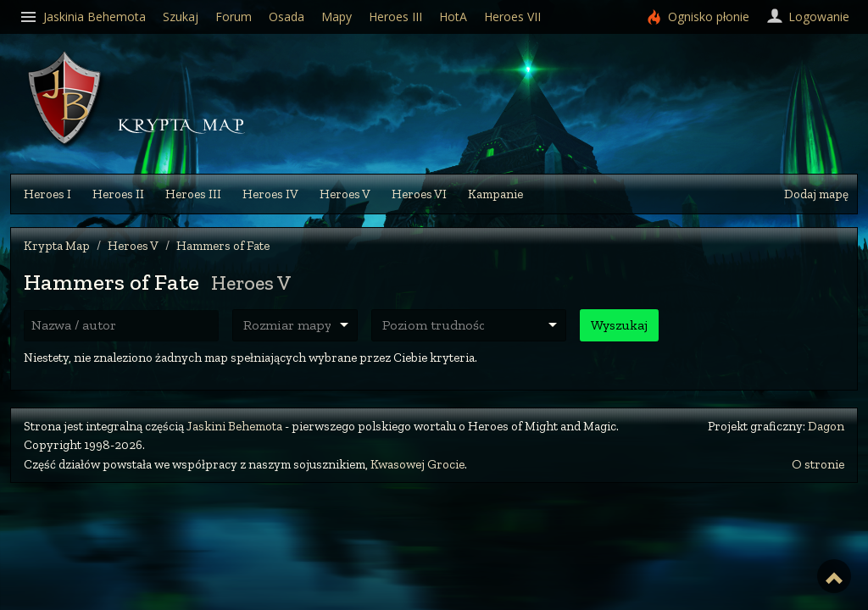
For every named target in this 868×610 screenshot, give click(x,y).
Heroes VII (512, 17)
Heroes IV (270, 194)
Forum (234, 17)
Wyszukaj (619, 325)
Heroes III (193, 194)
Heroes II (118, 194)
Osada (287, 17)
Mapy (337, 17)
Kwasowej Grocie (417, 464)
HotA (453, 17)
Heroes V (345, 194)
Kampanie (495, 194)
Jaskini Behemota (234, 426)
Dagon (826, 426)
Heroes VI (419, 194)
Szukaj (181, 17)
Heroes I (47, 194)
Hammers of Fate (223, 246)
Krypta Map (57, 246)
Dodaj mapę (816, 194)
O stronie (818, 464)
